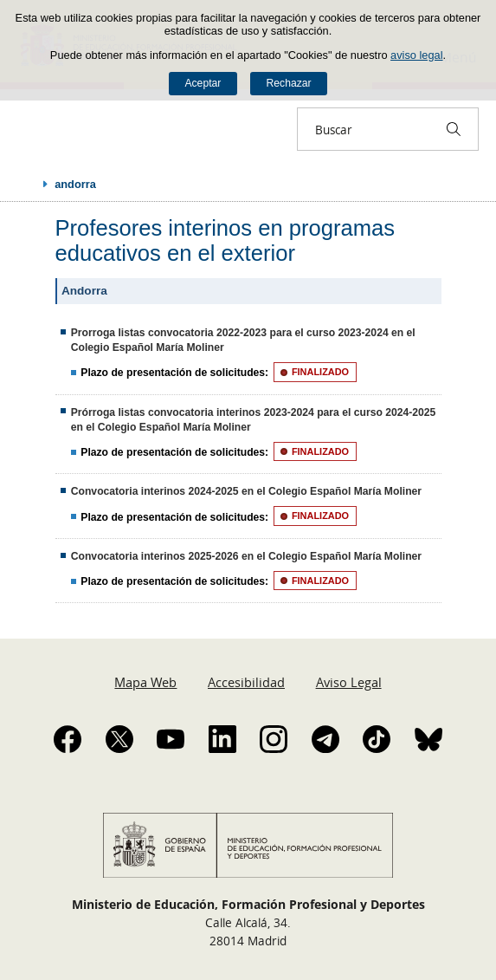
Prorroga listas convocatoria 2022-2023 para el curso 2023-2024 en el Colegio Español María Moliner (243, 340)
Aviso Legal (349, 682)
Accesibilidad (246, 682)
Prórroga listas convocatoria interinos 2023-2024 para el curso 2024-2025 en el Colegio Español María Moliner (254, 420)
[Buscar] (454, 129)
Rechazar (289, 83)
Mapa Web (145, 682)
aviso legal (416, 55)
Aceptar (203, 83)
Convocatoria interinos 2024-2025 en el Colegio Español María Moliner (246, 491)
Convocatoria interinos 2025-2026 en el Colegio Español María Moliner (246, 556)
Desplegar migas (28, 184)
